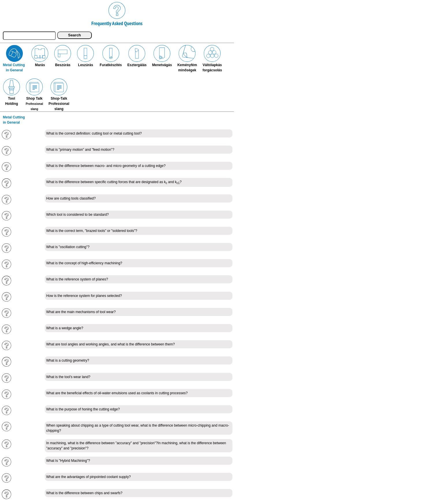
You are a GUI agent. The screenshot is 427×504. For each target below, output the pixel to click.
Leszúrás (85, 56)
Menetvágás (162, 56)
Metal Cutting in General (14, 58)
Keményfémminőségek (187, 58)
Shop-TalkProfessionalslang (59, 94)
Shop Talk (34, 94)
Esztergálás (137, 56)
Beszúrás (63, 56)
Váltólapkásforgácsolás (212, 58)
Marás (40, 56)
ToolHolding (12, 92)
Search (74, 35)
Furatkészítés (111, 56)
